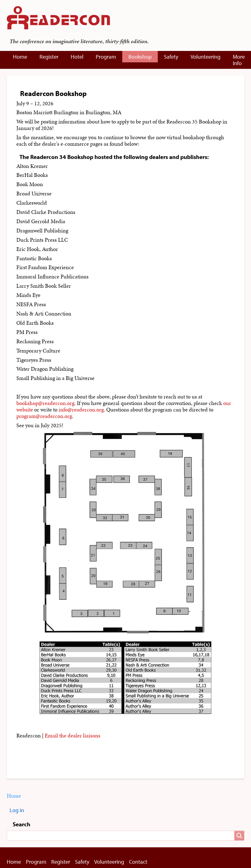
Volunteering (205, 57)
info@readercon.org (81, 410)
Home (20, 57)
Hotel (77, 57)
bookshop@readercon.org (45, 403)
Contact (138, 862)
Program (106, 57)
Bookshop (140, 57)
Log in (17, 810)
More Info (239, 60)
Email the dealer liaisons (73, 736)
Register (49, 57)
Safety (171, 57)
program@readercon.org (44, 416)
